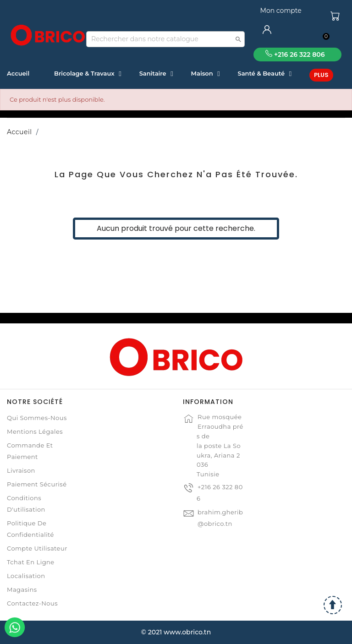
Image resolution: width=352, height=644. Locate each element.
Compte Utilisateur (37, 548)
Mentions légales (35, 431)
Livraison (21, 470)
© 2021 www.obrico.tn (176, 632)
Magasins (22, 589)
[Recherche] (165, 39)
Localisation (26, 576)
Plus (321, 75)
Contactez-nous (32, 603)
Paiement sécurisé (37, 484)
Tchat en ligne (31, 562)
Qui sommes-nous (37, 418)
